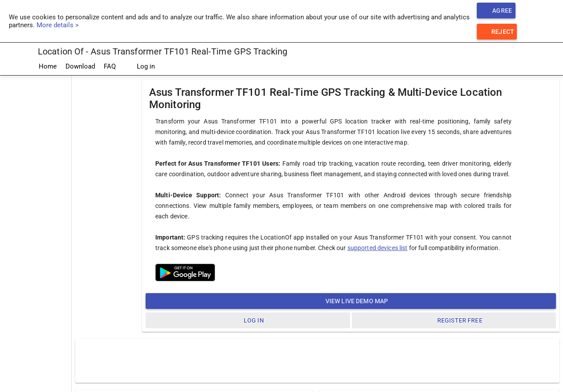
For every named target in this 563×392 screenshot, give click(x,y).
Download (80, 66)
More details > (58, 25)
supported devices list (378, 248)
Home (48, 66)
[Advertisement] (36, 208)
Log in (140, 67)
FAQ (110, 66)
